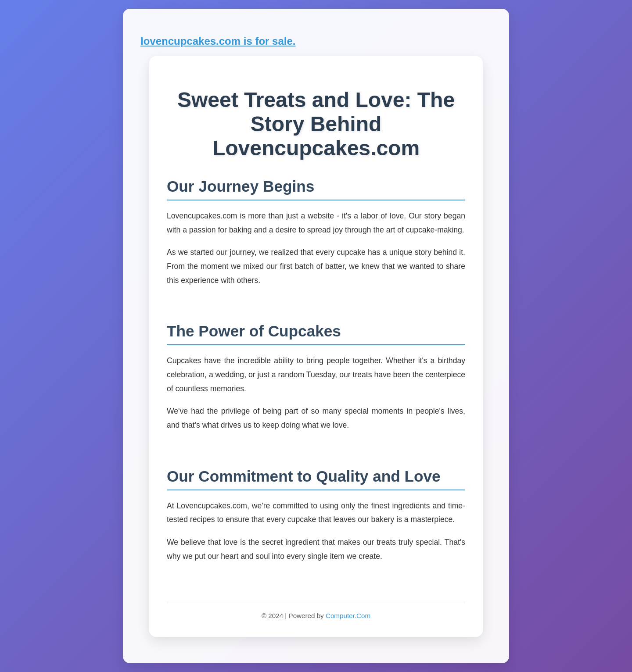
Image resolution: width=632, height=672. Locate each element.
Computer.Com (348, 616)
